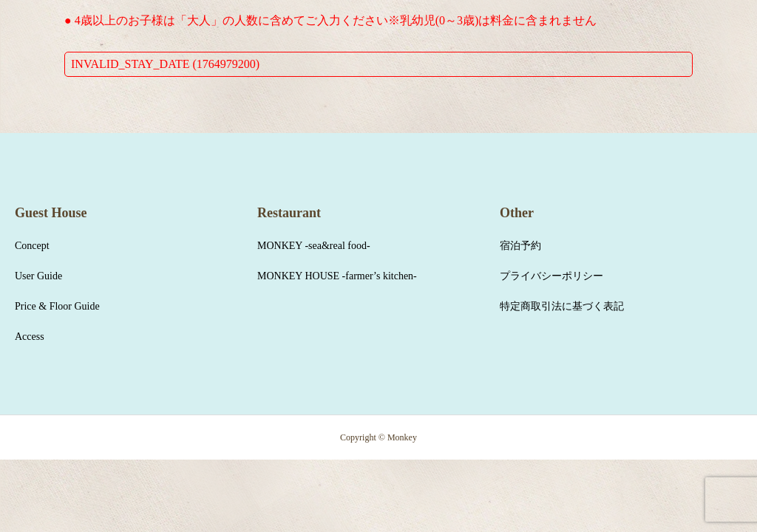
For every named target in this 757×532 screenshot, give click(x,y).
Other (517, 213)
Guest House (51, 213)
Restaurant (289, 213)
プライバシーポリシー (551, 276)
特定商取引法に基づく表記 (562, 306)
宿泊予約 (520, 246)
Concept (32, 246)
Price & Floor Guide (57, 306)
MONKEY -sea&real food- (314, 246)
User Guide (38, 276)
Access (30, 337)
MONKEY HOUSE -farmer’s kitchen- (337, 276)
